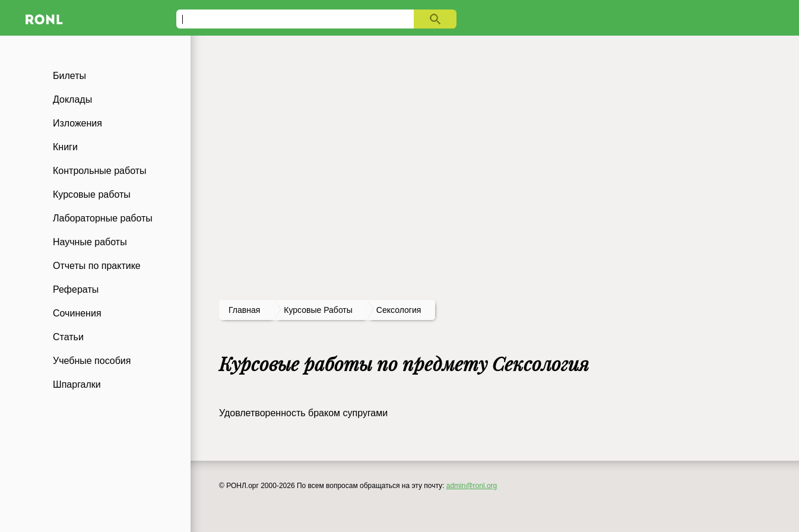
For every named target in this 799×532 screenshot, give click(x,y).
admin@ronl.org (472, 486)
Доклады (72, 99)
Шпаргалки (77, 384)
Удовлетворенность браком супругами (303, 413)
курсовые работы (318, 310)
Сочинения (77, 313)
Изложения (77, 123)
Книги (65, 147)
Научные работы (90, 242)
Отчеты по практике (97, 266)
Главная (244, 310)
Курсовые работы (92, 194)
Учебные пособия (92, 361)
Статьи (68, 337)
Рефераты (76, 289)
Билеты (69, 76)
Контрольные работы (100, 171)
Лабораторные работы (103, 218)
